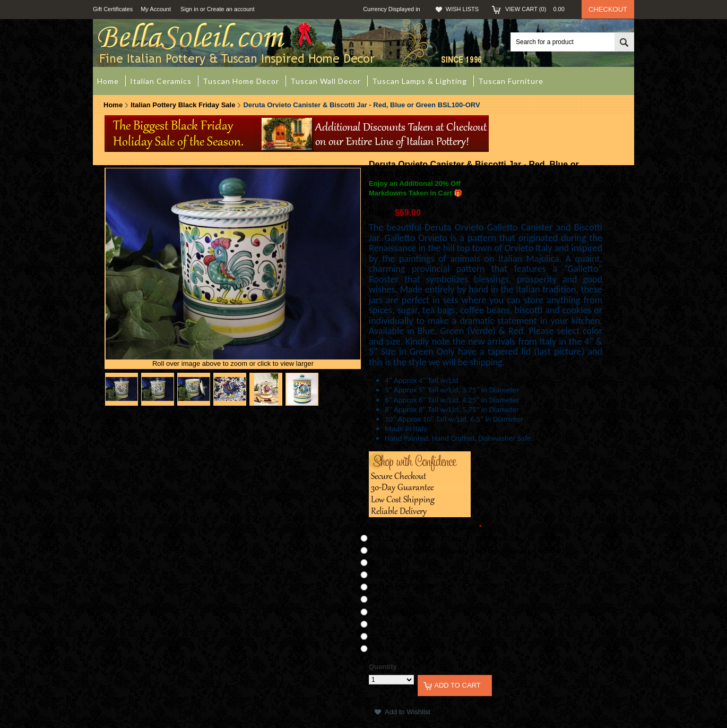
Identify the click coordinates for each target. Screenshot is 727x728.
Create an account (231, 9)
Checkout (608, 9)
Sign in (189, 9)
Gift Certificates (113, 9)
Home (113, 105)
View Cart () (538, 9)
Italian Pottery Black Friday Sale (183, 105)
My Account (156, 9)
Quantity (383, 667)
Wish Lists (462, 9)
